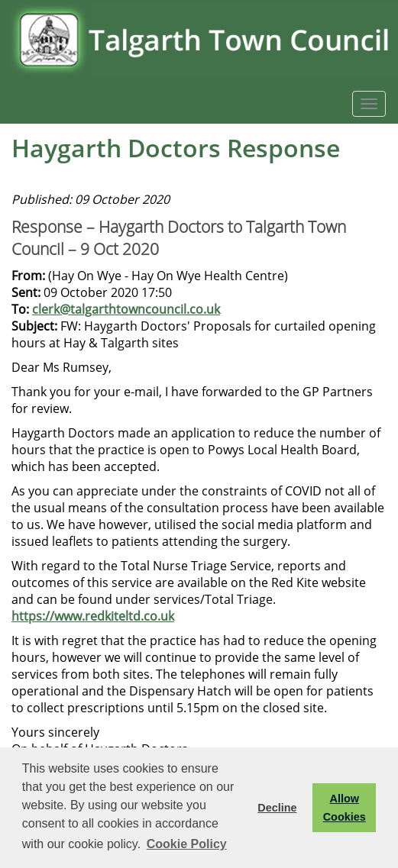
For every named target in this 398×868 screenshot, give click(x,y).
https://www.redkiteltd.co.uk (93, 616)
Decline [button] (277, 808)
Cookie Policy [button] (187, 844)
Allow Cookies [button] (345, 808)
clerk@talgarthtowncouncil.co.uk (126, 309)
